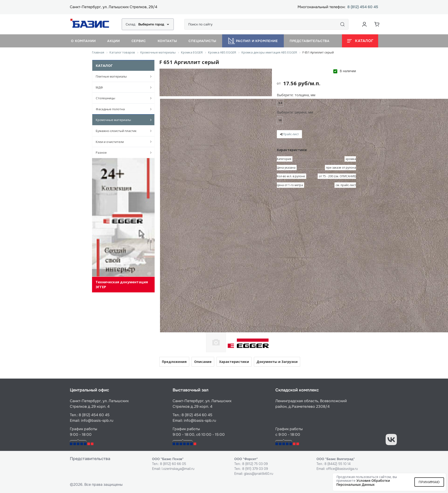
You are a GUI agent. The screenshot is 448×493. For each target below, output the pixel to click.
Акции (113, 41)
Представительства (310, 41)
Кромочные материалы (121, 120)
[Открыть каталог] (360, 41)
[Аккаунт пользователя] (364, 24)
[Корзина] (377, 24)
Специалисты (202, 41)
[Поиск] (342, 24)
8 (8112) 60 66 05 (173, 464)
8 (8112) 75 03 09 (255, 464)
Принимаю (429, 482)
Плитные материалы (121, 76)
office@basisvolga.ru (342, 469)
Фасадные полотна (121, 109)
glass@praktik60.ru (258, 474)
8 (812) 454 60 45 (363, 7)
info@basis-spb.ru (97, 420)
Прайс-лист (291, 134)
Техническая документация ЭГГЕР (122, 284)
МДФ (121, 87)
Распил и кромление (253, 41)
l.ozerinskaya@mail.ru (178, 469)
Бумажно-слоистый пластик (121, 131)
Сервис (139, 41)
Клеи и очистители (121, 142)
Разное (121, 153)
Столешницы (121, 98)
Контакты (167, 41)
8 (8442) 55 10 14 (338, 464)
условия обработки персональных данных (363, 482)
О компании (83, 41)
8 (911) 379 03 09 (255, 469)
